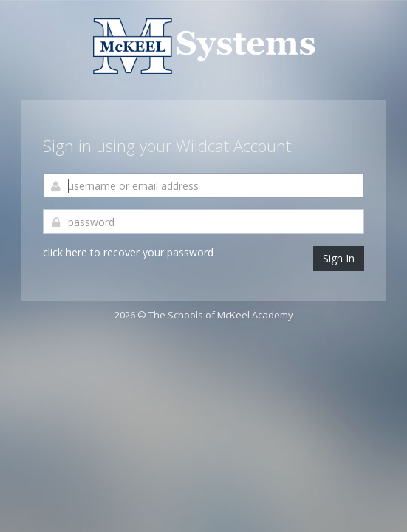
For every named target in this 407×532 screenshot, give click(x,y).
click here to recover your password (128, 252)
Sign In (339, 258)
